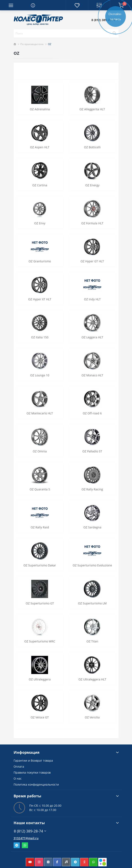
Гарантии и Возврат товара (33, 760)
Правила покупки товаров (32, 772)
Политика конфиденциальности (36, 784)
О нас (18, 778)
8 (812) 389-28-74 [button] (30, 831)
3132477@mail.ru (26, 838)
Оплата (19, 766)
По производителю (32, 44)
